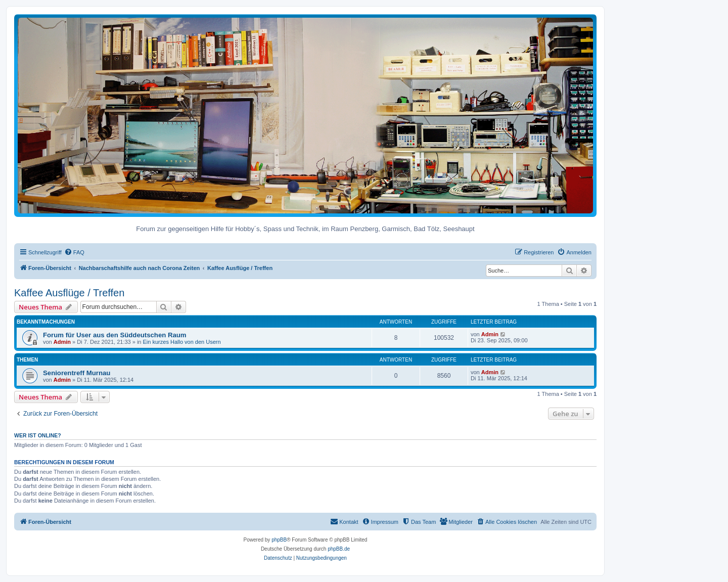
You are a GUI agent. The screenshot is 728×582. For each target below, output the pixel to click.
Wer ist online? (38, 435)
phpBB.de (339, 549)
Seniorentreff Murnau (77, 373)
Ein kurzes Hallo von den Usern (182, 342)
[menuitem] (74, 252)
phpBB (279, 540)
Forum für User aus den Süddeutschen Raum (115, 335)
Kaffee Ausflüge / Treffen (69, 293)
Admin (62, 342)
